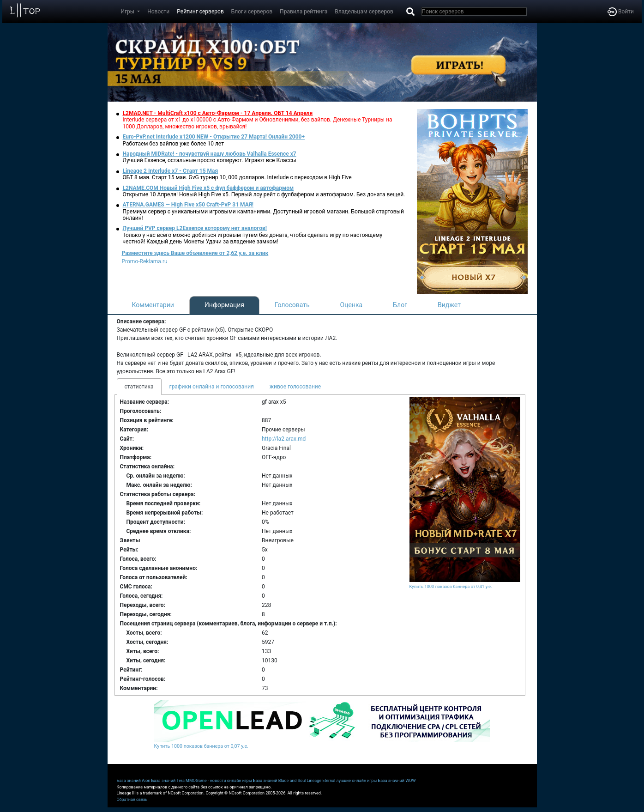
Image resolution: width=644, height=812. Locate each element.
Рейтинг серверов (200, 12)
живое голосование (295, 387)
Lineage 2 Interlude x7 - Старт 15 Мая (171, 171)
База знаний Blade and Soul (279, 781)
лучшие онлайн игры (356, 781)
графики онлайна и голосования (212, 387)
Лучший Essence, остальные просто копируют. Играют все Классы (210, 160)
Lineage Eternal (321, 781)
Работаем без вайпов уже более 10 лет (173, 144)
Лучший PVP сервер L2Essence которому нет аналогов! (195, 228)
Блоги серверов (252, 12)
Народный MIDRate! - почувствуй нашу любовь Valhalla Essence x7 (210, 154)
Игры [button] (129, 12)
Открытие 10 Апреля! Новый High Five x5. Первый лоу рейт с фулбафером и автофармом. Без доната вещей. (264, 194)
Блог (400, 305)
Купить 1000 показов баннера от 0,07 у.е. (201, 746)
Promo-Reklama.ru (145, 261)
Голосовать (292, 305)
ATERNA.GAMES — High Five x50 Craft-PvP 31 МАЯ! (188, 205)
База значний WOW (397, 781)
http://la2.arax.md (284, 439)
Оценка (352, 305)
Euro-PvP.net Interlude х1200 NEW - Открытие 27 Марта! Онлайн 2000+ (214, 137)
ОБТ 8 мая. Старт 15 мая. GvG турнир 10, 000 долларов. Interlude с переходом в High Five (237, 177)
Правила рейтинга (304, 12)
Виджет (449, 305)
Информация (224, 305)
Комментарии (153, 305)
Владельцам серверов (364, 12)
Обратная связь (132, 800)
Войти (621, 12)
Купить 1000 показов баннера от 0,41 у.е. (451, 586)
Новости (158, 12)
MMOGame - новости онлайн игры (219, 781)
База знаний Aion (134, 781)
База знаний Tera (168, 781)
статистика (139, 387)
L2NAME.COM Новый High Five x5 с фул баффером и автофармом (208, 188)
